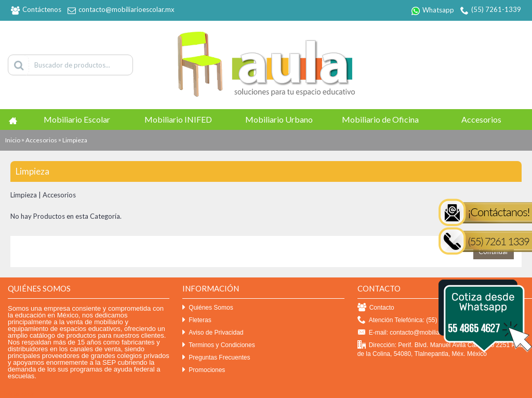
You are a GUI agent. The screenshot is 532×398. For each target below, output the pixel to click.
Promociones (204, 370)
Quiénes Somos (208, 308)
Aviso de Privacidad (213, 333)
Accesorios (41, 140)
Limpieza (75, 140)
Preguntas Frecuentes (216, 358)
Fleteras (197, 320)
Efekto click (17, 394)
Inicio (13, 140)
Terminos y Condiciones (218, 345)
